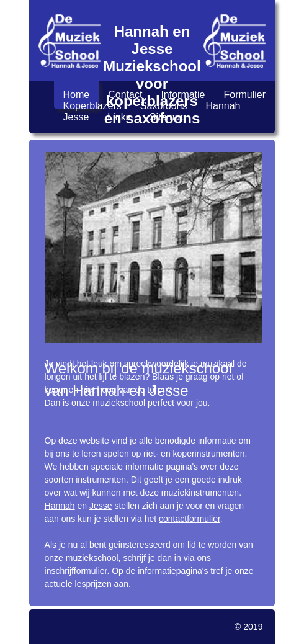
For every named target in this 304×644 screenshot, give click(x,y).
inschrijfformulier (76, 571)
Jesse (76, 117)
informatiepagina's (173, 571)
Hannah (223, 106)
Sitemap (168, 117)
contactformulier (190, 519)
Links (119, 117)
